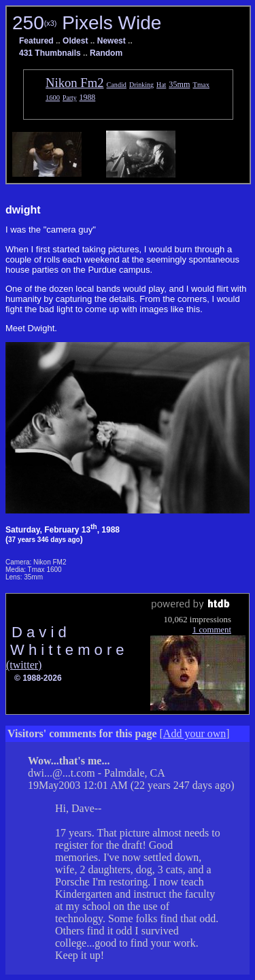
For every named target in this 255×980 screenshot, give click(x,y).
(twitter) (24, 665)
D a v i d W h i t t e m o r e (65, 641)
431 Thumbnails (50, 53)
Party (70, 98)
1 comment (212, 630)
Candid (117, 85)
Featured (36, 41)
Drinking (141, 85)
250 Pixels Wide (87, 23)
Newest (112, 41)
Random (106, 53)
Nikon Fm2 (75, 83)
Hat (161, 85)
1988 (88, 97)
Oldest (75, 41)
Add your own (194, 733)
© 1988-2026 (38, 678)
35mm (179, 84)
